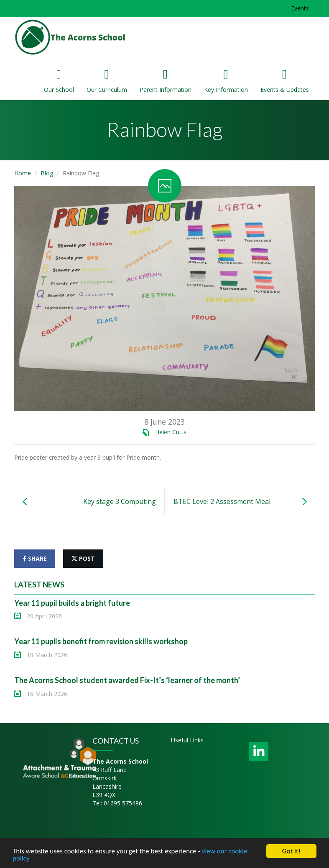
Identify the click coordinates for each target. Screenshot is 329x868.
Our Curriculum (107, 81)
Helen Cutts (171, 432)
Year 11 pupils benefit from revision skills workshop (101, 641)
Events (300, 8)
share (35, 558)
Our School (59, 81)
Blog (47, 173)
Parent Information (166, 81)
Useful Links (187, 740)
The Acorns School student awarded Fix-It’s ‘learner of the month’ (127, 680)
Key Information (226, 81)
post (83, 558)
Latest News (39, 585)
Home (23, 173)
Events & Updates (285, 81)
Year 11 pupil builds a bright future (72, 603)
